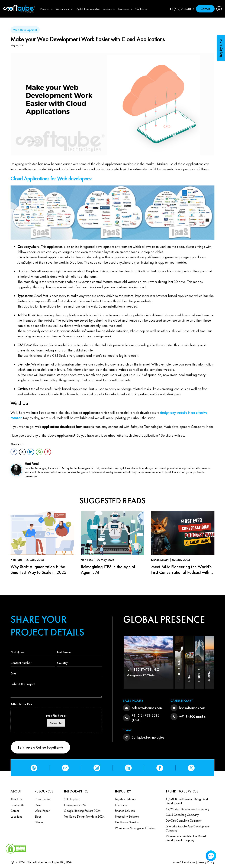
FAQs (38, 805)
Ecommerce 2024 (75, 805)
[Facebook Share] (14, 452)
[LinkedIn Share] (31, 452)
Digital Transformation (88, 9)
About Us (16, 799)
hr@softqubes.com (192, 708)
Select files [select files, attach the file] (56, 723)
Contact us (141, 9)
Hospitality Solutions (127, 816)
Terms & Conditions (184, 862)
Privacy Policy (206, 862)
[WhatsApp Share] (39, 452)
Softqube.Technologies (148, 737)
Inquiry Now (221, 48)
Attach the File (22, 704)
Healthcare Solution (127, 822)
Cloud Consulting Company (182, 815)
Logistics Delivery (125, 799)
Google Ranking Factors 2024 (82, 811)
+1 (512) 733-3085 (182, 9)
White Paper (42, 811)
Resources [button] (125, 9)
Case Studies (42, 799)
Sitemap (39, 822)
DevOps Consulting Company (184, 820)
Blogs (38, 816)
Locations (16, 816)
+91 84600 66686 (192, 717)
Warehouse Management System (135, 828)
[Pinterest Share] (48, 452)
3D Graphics (72, 799)
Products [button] (47, 9)
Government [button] (65, 9)
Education (121, 805)
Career (205, 9)
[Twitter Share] (22, 452)
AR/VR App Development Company (188, 809)
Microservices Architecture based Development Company (186, 838)
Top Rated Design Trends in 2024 (84, 816)
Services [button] (109, 9)
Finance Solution (125, 811)
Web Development (25, 30)
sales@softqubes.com (147, 708)
